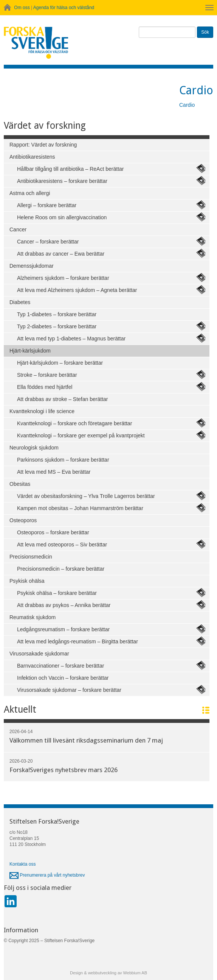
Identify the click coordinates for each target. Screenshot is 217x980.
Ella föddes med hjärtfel (45, 387)
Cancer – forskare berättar (48, 242)
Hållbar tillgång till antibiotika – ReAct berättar (70, 169)
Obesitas (20, 484)
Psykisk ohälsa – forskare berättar (57, 593)
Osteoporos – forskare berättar (53, 532)
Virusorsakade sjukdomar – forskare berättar (69, 690)
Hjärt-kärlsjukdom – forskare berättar (60, 363)
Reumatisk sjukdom (33, 617)
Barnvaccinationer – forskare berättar (60, 666)
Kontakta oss (22, 864)
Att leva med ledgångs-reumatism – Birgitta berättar (77, 641)
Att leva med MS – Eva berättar (54, 472)
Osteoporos (23, 520)
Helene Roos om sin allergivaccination (62, 217)
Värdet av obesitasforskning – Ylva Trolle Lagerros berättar (86, 496)
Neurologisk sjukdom (34, 448)
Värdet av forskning (45, 126)
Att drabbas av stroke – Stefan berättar (62, 399)
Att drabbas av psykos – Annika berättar (64, 605)
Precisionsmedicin (31, 557)
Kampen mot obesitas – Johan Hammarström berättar (80, 508)
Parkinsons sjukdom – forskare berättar (63, 460)
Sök (205, 32)
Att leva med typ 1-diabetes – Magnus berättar (71, 339)
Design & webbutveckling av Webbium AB (108, 973)
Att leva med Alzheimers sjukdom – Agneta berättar (77, 290)
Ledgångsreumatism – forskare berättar (63, 629)
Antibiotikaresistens (32, 157)
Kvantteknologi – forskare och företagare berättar (74, 423)
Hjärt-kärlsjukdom (30, 351)
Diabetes (20, 302)
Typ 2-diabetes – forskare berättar (57, 326)
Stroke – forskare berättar (47, 375)
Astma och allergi (30, 193)
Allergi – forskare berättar (47, 205)
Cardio (187, 105)
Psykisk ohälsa (27, 581)
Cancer (18, 229)
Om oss (22, 8)
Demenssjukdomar (32, 266)
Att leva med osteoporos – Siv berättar (62, 545)
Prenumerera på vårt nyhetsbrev (47, 875)
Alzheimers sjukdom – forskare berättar (63, 278)
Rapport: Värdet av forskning (43, 145)
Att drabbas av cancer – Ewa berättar (61, 254)
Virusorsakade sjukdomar (39, 654)
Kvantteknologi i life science (42, 411)
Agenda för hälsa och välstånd (64, 8)
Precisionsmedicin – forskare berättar (61, 569)
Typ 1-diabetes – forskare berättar (57, 314)
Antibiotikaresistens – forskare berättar (62, 181)
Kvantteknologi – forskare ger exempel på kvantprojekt (81, 435)
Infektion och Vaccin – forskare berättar (63, 678)
